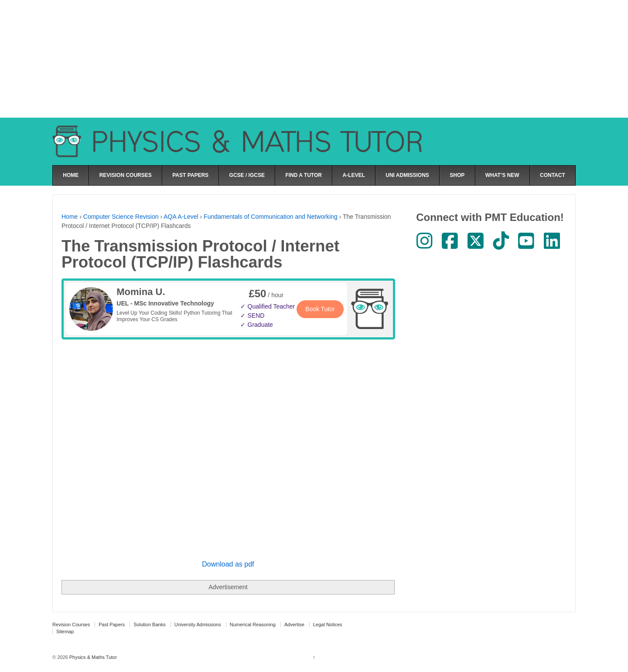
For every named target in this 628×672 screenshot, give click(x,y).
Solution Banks (149, 624)
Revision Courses (71, 624)
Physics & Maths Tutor (92, 657)
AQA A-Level (181, 217)
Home (70, 217)
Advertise (294, 624)
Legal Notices (328, 624)
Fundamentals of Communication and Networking (271, 217)
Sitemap (65, 631)
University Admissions (198, 624)
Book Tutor (320, 309)
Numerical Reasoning (253, 624)
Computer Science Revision (121, 217)
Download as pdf (228, 564)
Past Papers (112, 624)
